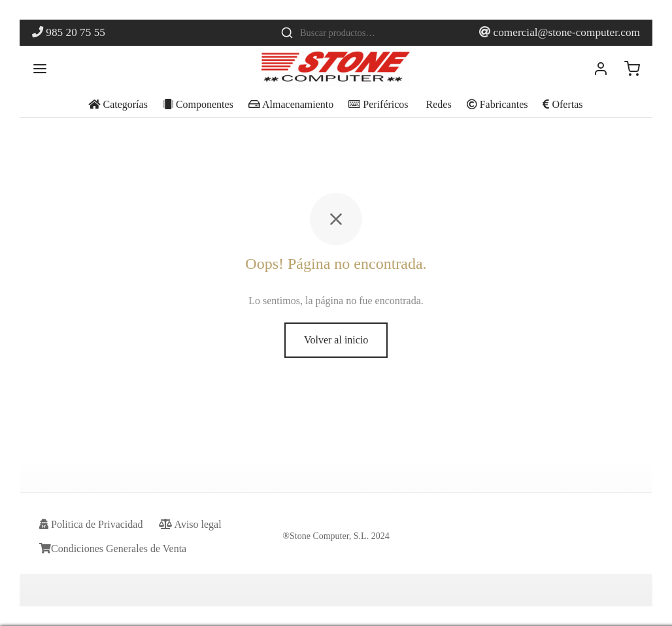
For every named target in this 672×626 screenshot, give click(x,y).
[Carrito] (632, 69)
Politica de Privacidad (91, 524)
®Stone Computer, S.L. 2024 (336, 536)
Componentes (198, 104)
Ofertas (563, 104)
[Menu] (40, 69)
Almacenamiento (291, 104)
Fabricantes (497, 104)
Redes (438, 104)
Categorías (118, 104)
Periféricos (378, 104)
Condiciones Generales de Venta (113, 548)
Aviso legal (190, 524)
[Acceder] (601, 69)
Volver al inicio (336, 340)
